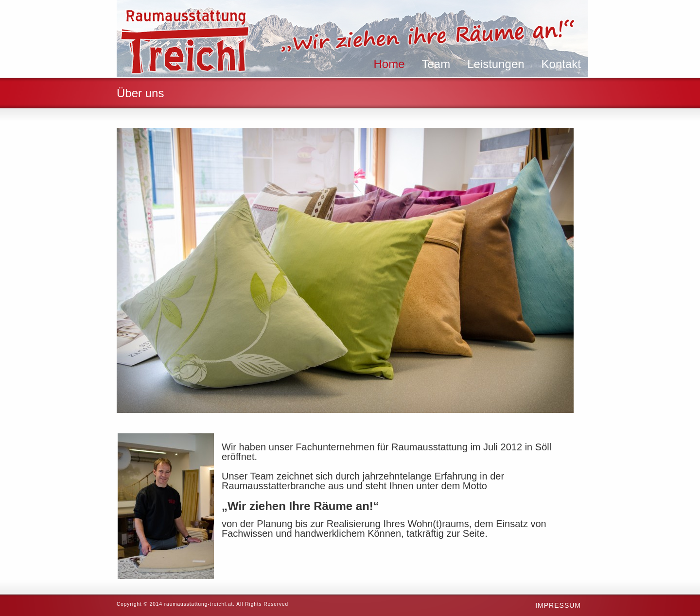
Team (436, 64)
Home (389, 64)
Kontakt (561, 64)
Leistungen (496, 64)
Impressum (558, 605)
